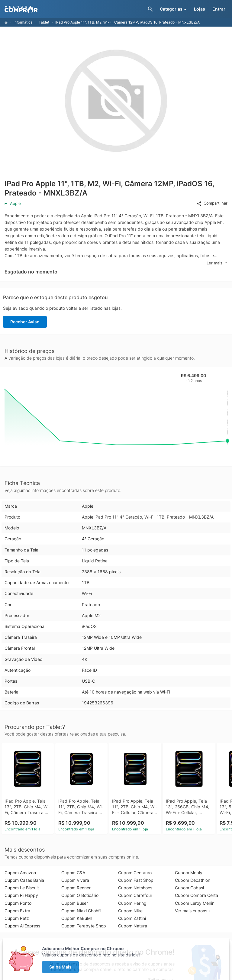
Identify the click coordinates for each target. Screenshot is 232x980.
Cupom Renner (76, 888)
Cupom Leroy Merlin (195, 903)
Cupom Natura (133, 926)
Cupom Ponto (18, 903)
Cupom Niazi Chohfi (81, 911)
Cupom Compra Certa (197, 895)
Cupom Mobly (189, 873)
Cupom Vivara (75, 880)
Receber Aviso (25, 322)
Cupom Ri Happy (21, 895)
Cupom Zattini (132, 918)
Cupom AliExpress (22, 926)
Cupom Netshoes (135, 888)
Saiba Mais (60, 967)
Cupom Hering (132, 903)
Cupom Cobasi (189, 888)
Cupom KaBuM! (77, 918)
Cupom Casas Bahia (24, 880)
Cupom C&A (73, 873)
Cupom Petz (17, 918)
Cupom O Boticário (80, 895)
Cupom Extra (17, 911)
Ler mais (217, 263)
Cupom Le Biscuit (22, 888)
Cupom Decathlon (193, 880)
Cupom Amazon (20, 873)
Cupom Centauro (135, 873)
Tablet (44, 22)
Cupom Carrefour (135, 895)
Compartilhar (212, 203)
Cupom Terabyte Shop (84, 926)
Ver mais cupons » (193, 911)
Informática (23, 22)
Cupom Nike (130, 911)
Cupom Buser (75, 903)
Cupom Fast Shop (136, 880)
